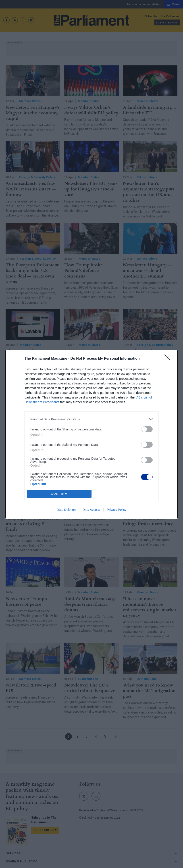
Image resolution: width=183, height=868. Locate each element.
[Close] (169, 359)
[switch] (147, 429)
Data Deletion (66, 510)
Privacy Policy (117, 510)
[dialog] (91, 434)
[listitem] (91, 419)
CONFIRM (59, 494)
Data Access (91, 510)
